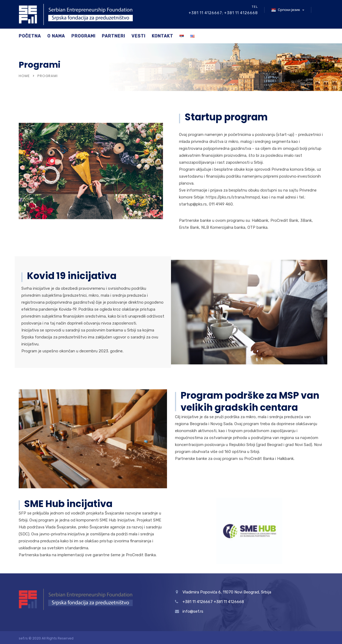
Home (24, 76)
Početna (30, 36)
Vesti (138, 36)
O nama (56, 36)
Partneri (113, 36)
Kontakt (162, 36)
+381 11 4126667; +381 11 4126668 (223, 13)
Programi (83, 36)
